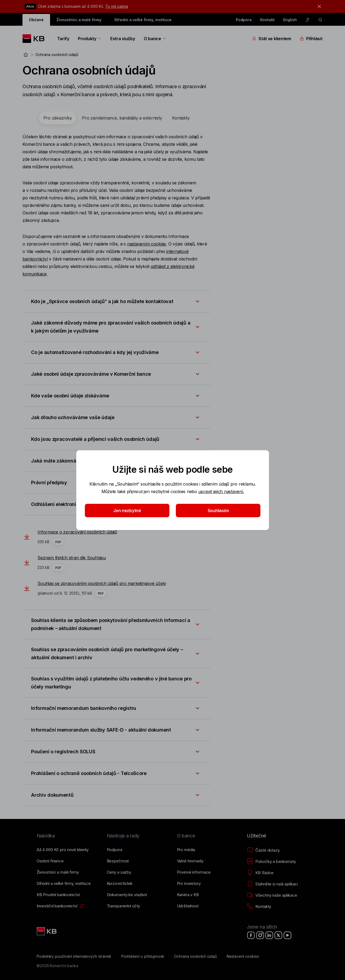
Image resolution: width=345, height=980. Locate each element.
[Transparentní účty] (124, 906)
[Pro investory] (189, 884)
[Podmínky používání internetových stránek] (74, 956)
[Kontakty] (259, 907)
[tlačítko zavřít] (318, 6)
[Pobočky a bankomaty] (271, 862)
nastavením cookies (147, 244)
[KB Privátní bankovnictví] (58, 895)
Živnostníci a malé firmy (79, 20)
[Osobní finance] (50, 861)
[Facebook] (251, 935)
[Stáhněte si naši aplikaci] (272, 884)
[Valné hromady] (190, 861)
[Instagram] (260, 935)
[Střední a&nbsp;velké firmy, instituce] (64, 884)
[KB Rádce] (260, 873)
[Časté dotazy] (263, 850)
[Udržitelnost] (188, 906)
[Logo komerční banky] (35, 39)
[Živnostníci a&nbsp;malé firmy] (58, 872)
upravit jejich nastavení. (221, 491)
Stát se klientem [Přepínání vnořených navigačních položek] (272, 39)
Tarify (63, 39)
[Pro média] (186, 850)
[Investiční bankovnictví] (57, 906)
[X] (278, 935)
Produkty (90, 39)
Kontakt (267, 20)
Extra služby (123, 39)
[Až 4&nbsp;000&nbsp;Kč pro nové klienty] (63, 850)
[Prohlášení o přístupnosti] (143, 956)
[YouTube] (287, 935)
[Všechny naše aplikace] (272, 895)
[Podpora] (115, 850)
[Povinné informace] (194, 872)
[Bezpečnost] (118, 861)
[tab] (58, 118)
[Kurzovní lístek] (120, 884)
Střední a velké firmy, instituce (143, 20)
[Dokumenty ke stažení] (127, 895)
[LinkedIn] (269, 935)
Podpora (244, 20)
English (290, 20)
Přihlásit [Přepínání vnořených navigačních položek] (311, 39)
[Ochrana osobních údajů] (195, 956)
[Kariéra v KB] (188, 895)
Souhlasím (218, 511)
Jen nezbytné (127, 511)
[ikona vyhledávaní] (320, 20)
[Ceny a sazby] (119, 872)
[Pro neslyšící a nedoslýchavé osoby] (308, 20)
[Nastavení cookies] (243, 956)
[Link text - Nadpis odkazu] (47, 931)
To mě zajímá (117, 6)
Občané (36, 20)
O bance (155, 39)
